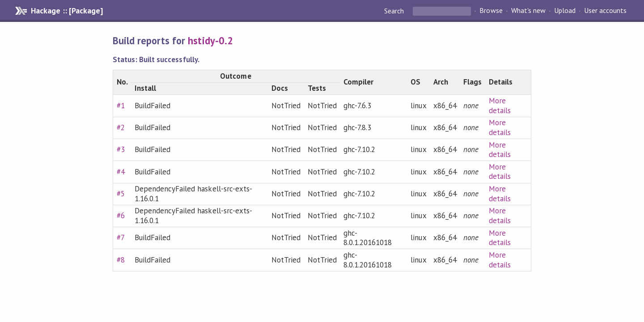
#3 (121, 149)
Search (395, 11)
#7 (121, 237)
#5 (121, 194)
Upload (565, 11)
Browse (491, 11)
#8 (121, 260)
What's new (528, 11)
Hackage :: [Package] (67, 11)
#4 (121, 172)
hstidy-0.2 (210, 40)
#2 (121, 127)
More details (500, 106)
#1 (121, 106)
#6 (121, 216)
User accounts (605, 11)
